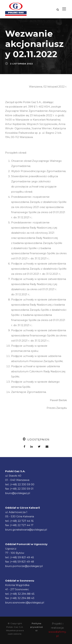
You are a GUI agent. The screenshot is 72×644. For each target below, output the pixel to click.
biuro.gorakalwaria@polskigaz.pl (26, 530)
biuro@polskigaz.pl (18, 493)
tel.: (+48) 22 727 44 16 (19, 521)
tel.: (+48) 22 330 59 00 (20, 484)
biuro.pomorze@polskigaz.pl (24, 566)
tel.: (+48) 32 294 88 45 (20, 594)
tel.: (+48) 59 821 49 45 (20, 557)
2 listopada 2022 (22, 64)
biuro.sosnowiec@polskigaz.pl (25, 602)
